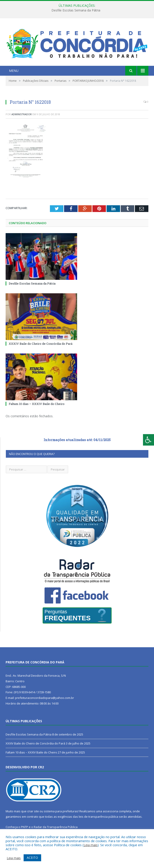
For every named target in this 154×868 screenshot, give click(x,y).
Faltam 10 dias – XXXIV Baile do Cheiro (37, 404)
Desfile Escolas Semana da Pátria (76, 10)
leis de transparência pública (98, 817)
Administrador (22, 114)
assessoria (110, 811)
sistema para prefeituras (61, 811)
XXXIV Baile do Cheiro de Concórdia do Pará (41, 344)
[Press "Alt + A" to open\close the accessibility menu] (148, 440)
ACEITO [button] (32, 858)
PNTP (25, 827)
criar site (33, 811)
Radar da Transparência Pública (56, 827)
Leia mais (91, 845)
